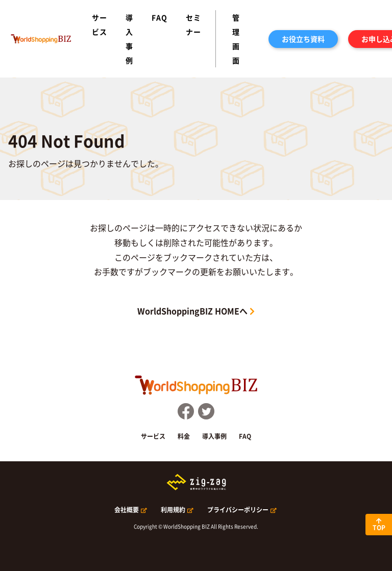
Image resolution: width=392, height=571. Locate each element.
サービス (100, 24)
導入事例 (129, 39)
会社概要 (127, 510)
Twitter (206, 411)
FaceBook (186, 411)
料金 (184, 436)
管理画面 (236, 39)
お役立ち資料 (303, 39)
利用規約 (173, 510)
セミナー (193, 24)
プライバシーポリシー (238, 510)
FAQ (160, 17)
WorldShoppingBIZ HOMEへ (192, 311)
